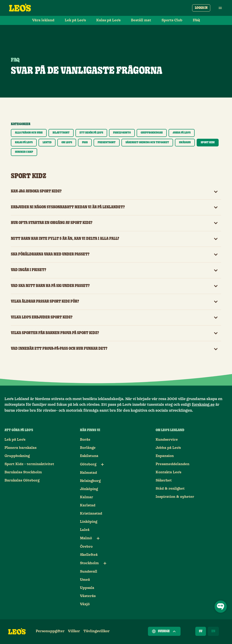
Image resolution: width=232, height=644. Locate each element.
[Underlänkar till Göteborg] (102, 464)
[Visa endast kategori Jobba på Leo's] (182, 133)
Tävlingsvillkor (97, 631)
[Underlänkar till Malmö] (98, 538)
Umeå (85, 580)
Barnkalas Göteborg (22, 480)
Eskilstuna (89, 456)
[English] (213, 631)
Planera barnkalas (21, 448)
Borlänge (88, 448)
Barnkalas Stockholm (23, 472)
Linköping (89, 522)
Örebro (86, 547)
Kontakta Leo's (168, 472)
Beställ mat (141, 20)
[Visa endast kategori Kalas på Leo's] (24, 143)
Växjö (85, 604)
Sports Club (172, 20)
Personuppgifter (50, 631)
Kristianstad (91, 514)
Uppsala (87, 588)
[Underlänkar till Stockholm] (105, 563)
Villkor (74, 631)
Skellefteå (89, 555)
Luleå (85, 530)
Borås (85, 440)
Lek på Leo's (15, 440)
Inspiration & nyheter (175, 497)
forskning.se (203, 405)
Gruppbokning (17, 456)
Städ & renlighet (170, 489)
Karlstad (88, 505)
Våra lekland (43, 20)
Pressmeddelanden (173, 464)
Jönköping (89, 489)
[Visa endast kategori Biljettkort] (61, 133)
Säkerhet (164, 480)
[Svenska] (201, 631)
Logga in (201, 8)
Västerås (88, 596)
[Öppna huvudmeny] (220, 8)
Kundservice (167, 440)
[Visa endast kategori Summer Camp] (24, 152)
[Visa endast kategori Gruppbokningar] (152, 133)
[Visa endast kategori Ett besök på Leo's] (91, 133)
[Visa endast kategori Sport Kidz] (208, 143)
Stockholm (89, 563)
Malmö (86, 538)
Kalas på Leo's (108, 20)
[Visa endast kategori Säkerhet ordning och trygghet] (147, 143)
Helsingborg (90, 481)
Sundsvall (89, 572)
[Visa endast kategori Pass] (85, 143)
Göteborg (88, 464)
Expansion (165, 456)
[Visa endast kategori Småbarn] (185, 143)
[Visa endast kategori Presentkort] (107, 143)
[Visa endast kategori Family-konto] (122, 133)
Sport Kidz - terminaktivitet (29, 464)
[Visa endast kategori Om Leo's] (67, 143)
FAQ (196, 20)
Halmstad (88, 473)
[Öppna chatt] (221, 607)
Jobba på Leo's (168, 448)
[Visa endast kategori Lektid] (47, 143)
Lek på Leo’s (75, 20)
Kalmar (87, 497)
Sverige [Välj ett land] (164, 631)
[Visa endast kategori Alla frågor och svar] (29, 133)
